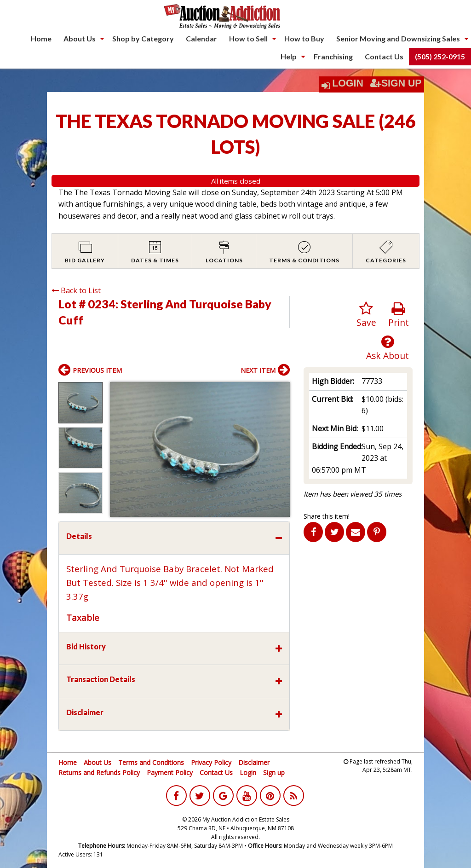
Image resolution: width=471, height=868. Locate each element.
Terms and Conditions (151, 762)
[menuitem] (41, 39)
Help (289, 56)
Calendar (201, 38)
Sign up (274, 773)
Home (41, 38)
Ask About (388, 348)
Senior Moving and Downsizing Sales (398, 38)
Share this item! (327, 516)
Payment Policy (170, 773)
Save (366, 315)
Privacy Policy (211, 762)
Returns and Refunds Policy (99, 773)
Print (399, 315)
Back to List (76, 290)
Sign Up (396, 83)
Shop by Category (143, 38)
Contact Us (384, 56)
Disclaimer (254, 762)
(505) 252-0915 (440, 56)
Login (348, 83)
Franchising (333, 56)
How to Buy (304, 38)
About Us (80, 38)
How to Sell (248, 38)
